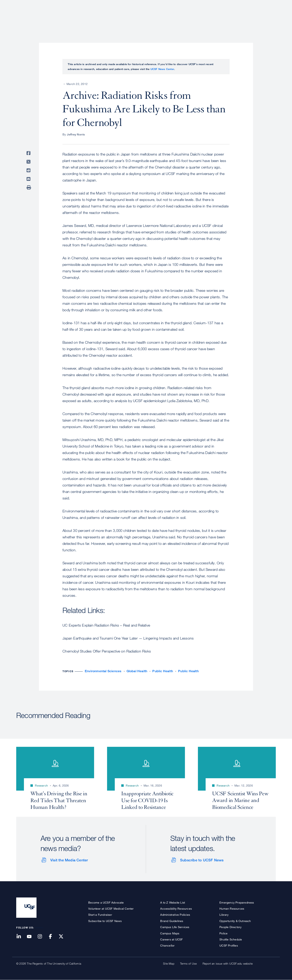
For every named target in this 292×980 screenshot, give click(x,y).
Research (195, 17)
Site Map (169, 963)
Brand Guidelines (172, 921)
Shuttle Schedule (231, 939)
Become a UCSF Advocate (106, 902)
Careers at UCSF (171, 939)
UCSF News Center (162, 69)
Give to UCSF (260, 4)
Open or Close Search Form (268, 17)
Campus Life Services (175, 927)
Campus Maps (170, 933)
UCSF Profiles (229, 945)
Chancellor (167, 945)
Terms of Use (188, 963)
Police (223, 933)
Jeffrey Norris (76, 134)
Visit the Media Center (69, 860)
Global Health (137, 671)
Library (224, 915)
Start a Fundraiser (100, 915)
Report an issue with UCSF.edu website (228, 963)
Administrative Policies (175, 915)
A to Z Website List (173, 902)
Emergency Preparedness (237, 902)
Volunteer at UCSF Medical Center (111, 909)
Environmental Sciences (103, 671)
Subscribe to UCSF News (202, 860)
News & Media (246, 17)
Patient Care (170, 17)
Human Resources (232, 909)
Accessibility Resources (176, 909)
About (147, 17)
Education (219, 17)
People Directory (230, 927)
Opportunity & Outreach (235, 921)
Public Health (163, 671)
